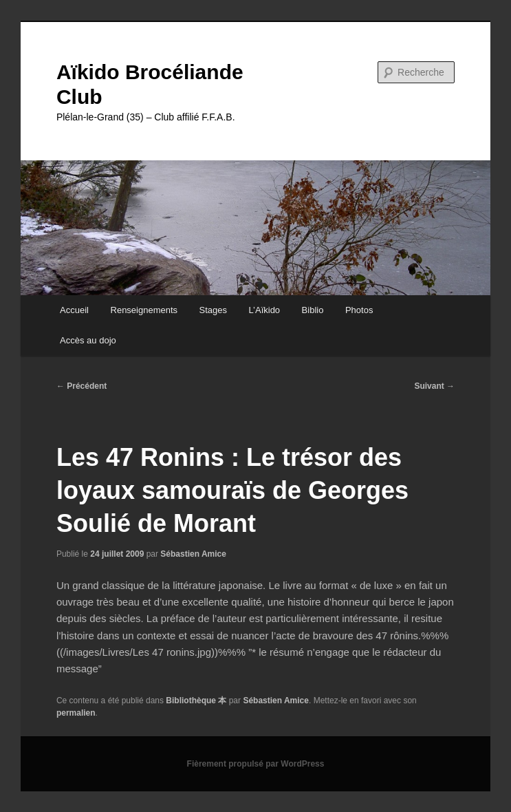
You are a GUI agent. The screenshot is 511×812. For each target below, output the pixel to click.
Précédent (81, 386)
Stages (213, 310)
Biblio (313, 310)
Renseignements (144, 310)
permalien (76, 713)
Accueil (74, 310)
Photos (359, 310)
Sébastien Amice (193, 554)
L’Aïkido (265, 310)
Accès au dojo (88, 340)
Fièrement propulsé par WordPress (256, 764)
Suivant (434, 386)
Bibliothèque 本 (196, 701)
